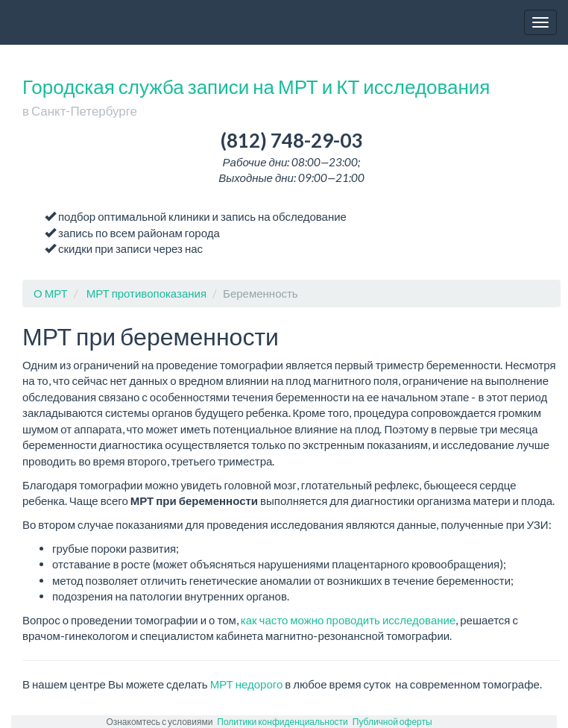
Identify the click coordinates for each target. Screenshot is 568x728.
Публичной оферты (392, 722)
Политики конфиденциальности (282, 722)
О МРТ (51, 293)
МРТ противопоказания (146, 293)
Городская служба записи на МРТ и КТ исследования (256, 97)
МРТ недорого (247, 684)
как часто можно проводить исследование (348, 620)
